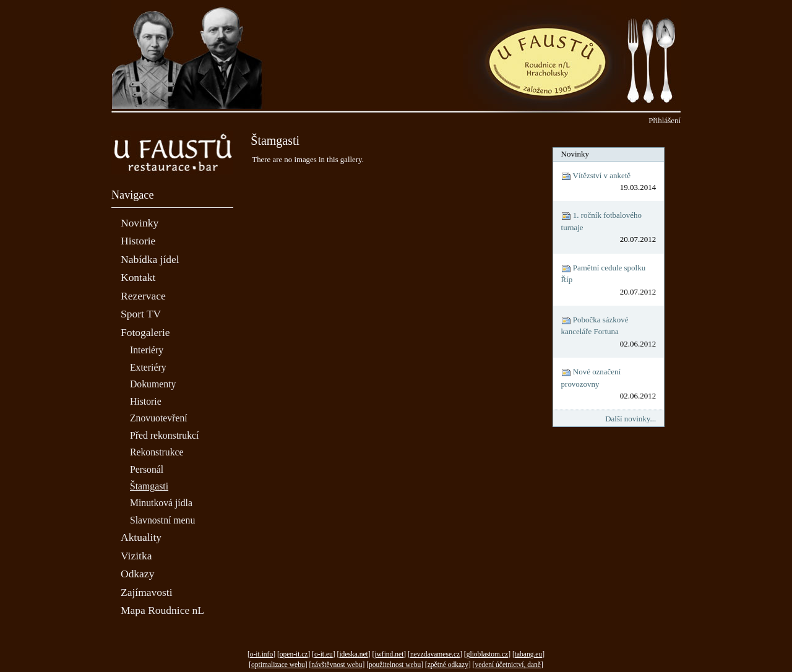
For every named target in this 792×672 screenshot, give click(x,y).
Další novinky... (631, 419)
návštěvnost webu (337, 665)
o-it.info (261, 654)
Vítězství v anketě (609, 182)
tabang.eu (528, 654)
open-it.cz (294, 654)
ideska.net (353, 654)
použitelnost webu (395, 665)
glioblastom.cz (487, 654)
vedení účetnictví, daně (507, 665)
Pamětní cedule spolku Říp (609, 280)
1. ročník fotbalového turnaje (609, 228)
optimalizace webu (278, 665)
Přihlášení (665, 120)
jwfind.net (389, 654)
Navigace (132, 195)
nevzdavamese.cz (435, 654)
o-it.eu (324, 654)
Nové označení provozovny (609, 384)
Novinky (575, 154)
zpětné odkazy (448, 665)
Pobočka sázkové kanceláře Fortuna (609, 332)
